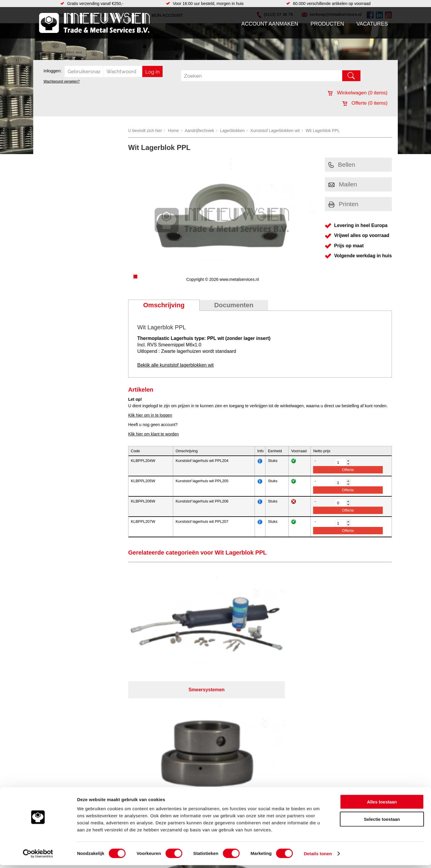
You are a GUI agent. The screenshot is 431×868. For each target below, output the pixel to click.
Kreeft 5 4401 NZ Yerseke (355, 717)
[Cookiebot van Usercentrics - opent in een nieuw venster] (38, 857)
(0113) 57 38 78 (346, 722)
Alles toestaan (382, 805)
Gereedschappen (169, 741)
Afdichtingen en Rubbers (176, 712)
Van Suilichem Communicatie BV (198, 773)
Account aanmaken (270, 24)
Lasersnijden (244, 753)
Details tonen (318, 856)
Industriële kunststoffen (114, 753)
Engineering (244, 712)
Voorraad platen (247, 730)
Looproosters (165, 730)
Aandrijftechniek (200, 131)
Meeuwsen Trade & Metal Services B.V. (149, 766)
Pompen (161, 735)
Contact (49, 741)
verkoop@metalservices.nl (355, 727)
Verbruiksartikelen (109, 741)
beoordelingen (284, 781)
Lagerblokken (232, 131)
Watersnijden (244, 735)
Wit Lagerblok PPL (323, 131)
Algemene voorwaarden (278, 766)
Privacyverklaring (232, 766)
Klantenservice (56, 730)
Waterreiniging (166, 747)
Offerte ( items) (365, 103)
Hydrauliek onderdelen (113, 724)
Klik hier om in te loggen (150, 415)
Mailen (343, 184)
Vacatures (372, 24)
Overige (160, 753)
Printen (344, 204)
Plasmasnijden (246, 747)
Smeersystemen (107, 747)
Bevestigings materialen (115, 718)
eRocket (272, 773)
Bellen (342, 165)
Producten (327, 24)
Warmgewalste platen (252, 741)
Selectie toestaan (382, 822)
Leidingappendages (171, 724)
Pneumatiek (103, 735)
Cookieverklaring (323, 766)
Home (173, 131)
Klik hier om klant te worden (153, 434)
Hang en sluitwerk (169, 718)
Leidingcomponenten (112, 730)
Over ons (200, 766)
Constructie (243, 724)
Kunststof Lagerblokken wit (275, 131)
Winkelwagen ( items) (358, 93)
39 (268, 781)
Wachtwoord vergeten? (62, 81)
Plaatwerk (242, 718)
